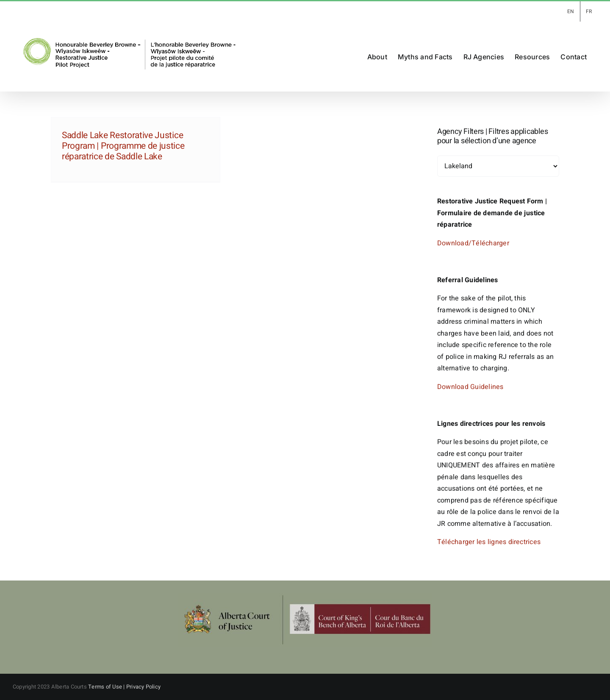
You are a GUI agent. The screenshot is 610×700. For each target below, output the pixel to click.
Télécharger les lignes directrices (489, 542)
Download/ (454, 243)
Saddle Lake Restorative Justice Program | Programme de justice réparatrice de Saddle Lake (123, 146)
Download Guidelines (470, 387)
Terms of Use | (107, 687)
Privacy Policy (143, 687)
